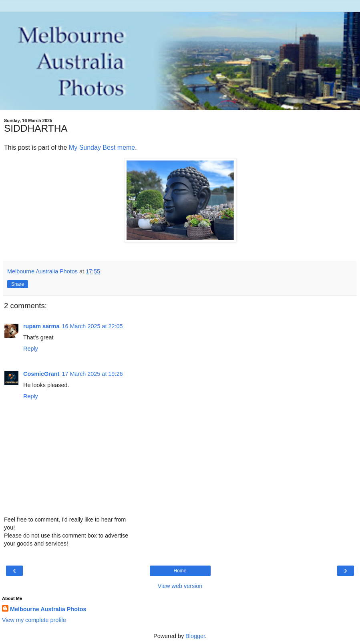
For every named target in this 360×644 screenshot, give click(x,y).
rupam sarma (41, 326)
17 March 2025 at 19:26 (92, 374)
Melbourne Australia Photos (48, 609)
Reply (31, 349)
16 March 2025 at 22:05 (92, 326)
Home (180, 571)
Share (18, 284)
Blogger (195, 636)
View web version (180, 586)
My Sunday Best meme (102, 147)
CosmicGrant (41, 374)
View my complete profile (34, 620)
